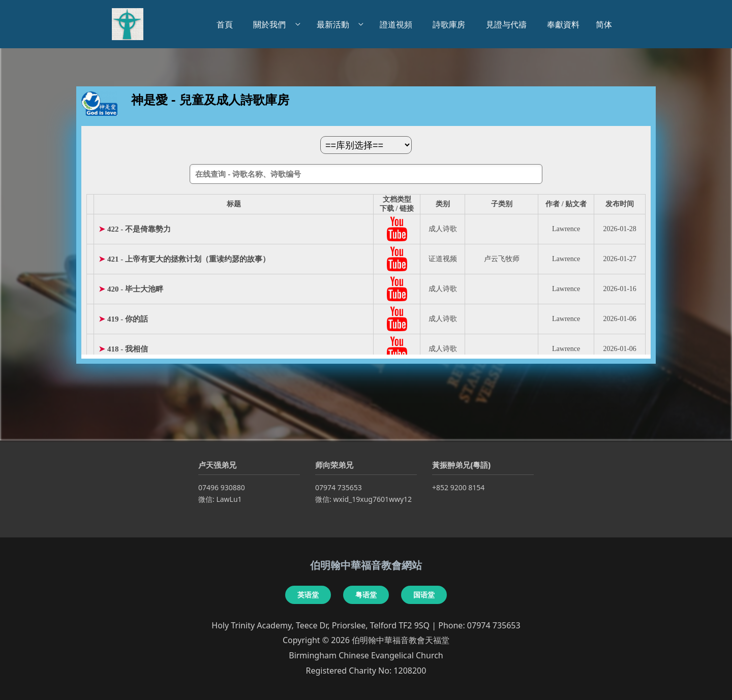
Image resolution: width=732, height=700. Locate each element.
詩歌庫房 (451, 24)
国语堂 (424, 595)
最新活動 (335, 24)
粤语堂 (366, 595)
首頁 (227, 24)
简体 (604, 24)
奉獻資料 (563, 24)
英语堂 (308, 595)
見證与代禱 (508, 24)
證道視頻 (398, 24)
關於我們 (271, 24)
